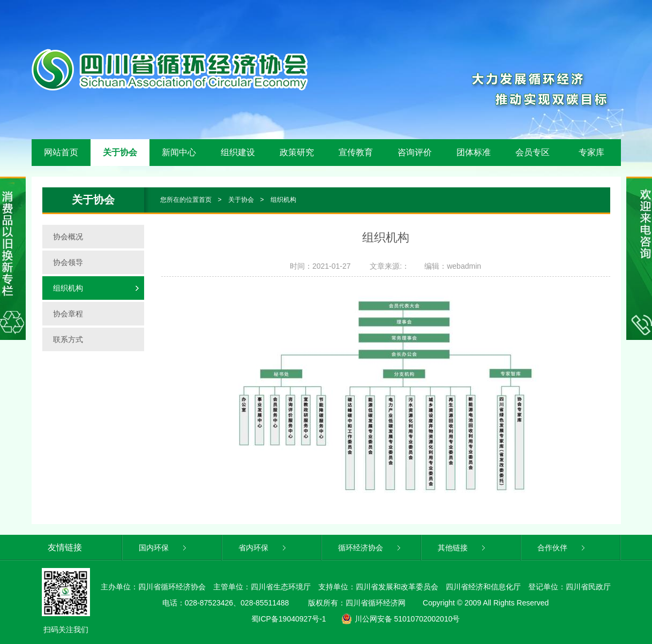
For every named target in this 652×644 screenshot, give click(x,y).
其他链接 (463, 548)
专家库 (591, 152)
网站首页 (61, 152)
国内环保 (164, 548)
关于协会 (120, 152)
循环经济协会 (370, 548)
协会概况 (68, 237)
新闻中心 (179, 152)
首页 (205, 200)
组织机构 (283, 200)
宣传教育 (356, 152)
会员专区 (533, 152)
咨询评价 (415, 152)
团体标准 (474, 152)
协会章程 (68, 314)
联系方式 (68, 339)
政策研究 (297, 152)
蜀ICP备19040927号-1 (289, 619)
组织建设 (238, 152)
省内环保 (263, 548)
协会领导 (68, 262)
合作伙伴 (562, 548)
